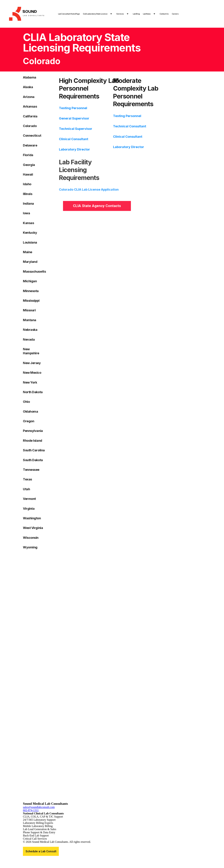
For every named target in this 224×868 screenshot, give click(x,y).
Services (120, 14)
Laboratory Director (74, 149)
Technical (121, 126)
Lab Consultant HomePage (69, 14)
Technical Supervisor (76, 129)
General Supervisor (74, 118)
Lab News (147, 14)
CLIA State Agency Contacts (97, 207)
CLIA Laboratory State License (95, 14)
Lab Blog (136, 14)
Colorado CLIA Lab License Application (89, 192)
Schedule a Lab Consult (41, 852)
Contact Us (164, 14)
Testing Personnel (73, 108)
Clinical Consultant (74, 139)
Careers (175, 14)
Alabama (30, 77)
